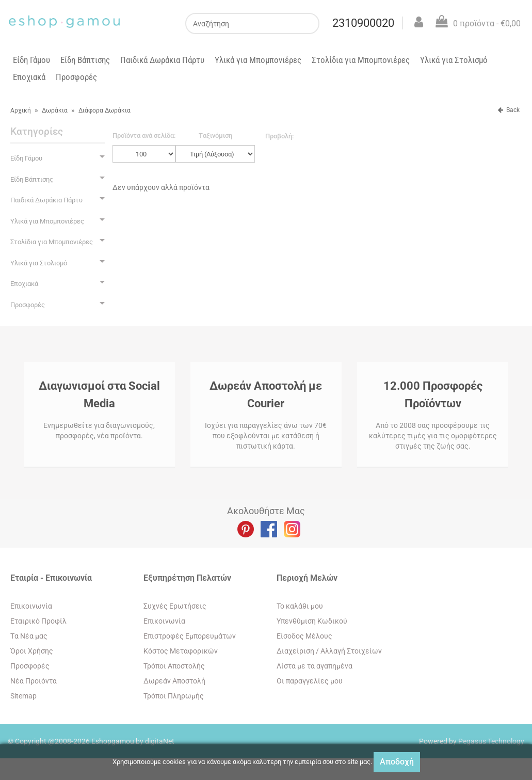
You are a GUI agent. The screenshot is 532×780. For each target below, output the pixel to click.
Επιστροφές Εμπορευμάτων (190, 636)
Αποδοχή (397, 762)
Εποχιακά (29, 77)
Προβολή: (279, 136)
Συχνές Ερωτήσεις (175, 606)
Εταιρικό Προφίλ (38, 621)
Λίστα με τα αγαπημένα (315, 666)
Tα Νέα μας (29, 636)
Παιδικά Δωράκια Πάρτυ (162, 60)
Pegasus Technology (491, 741)
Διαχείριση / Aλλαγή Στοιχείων (329, 651)
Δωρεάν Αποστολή (174, 681)
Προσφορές (76, 77)
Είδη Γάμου (31, 60)
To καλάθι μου (300, 606)
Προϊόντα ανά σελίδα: (144, 136)
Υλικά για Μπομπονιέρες (258, 60)
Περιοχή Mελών (307, 578)
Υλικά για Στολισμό (454, 60)
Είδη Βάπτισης (85, 60)
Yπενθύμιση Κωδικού (312, 621)
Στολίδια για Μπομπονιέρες (361, 60)
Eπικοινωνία (31, 606)
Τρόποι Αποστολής (174, 666)
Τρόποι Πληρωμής (174, 696)
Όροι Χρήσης (32, 651)
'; (144, 154)
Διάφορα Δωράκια (104, 110)
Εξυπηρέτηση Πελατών (187, 578)
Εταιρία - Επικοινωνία (51, 578)
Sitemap (23, 696)
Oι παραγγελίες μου (310, 681)
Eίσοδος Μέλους (304, 636)
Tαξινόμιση (215, 136)
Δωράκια (55, 110)
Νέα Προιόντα (34, 681)
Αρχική (21, 110)
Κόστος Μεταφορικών (181, 651)
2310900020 (363, 23)
